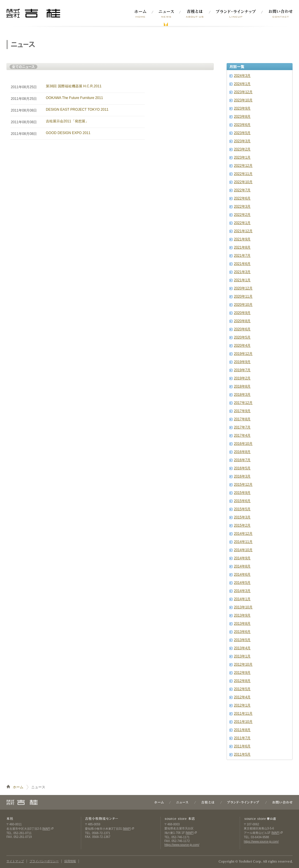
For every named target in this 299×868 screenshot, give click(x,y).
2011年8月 (242, 730)
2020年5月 (242, 337)
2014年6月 (242, 574)
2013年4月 (242, 648)
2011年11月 (243, 714)
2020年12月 (243, 288)
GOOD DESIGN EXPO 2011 (68, 133)
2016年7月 (242, 460)
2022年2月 (242, 215)
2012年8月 (242, 681)
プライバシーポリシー (44, 861)
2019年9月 (242, 362)
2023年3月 (242, 141)
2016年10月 (243, 444)
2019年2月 (242, 378)
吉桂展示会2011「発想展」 (67, 121)
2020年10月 (243, 305)
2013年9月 (242, 615)
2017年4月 (242, 435)
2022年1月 (242, 223)
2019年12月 (243, 354)
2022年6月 (242, 198)
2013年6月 (242, 632)
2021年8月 (242, 247)
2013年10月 (243, 607)
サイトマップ (15, 861)
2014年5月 (242, 583)
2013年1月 (242, 656)
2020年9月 (242, 313)
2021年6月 (242, 264)
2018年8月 (242, 386)
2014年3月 (242, 591)
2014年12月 (243, 534)
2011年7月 (242, 738)
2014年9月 (242, 558)
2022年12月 (243, 166)
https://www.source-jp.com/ (182, 845)
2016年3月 (242, 476)
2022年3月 (242, 206)
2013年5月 (242, 640)
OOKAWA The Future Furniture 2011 (74, 98)
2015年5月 (242, 509)
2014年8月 (242, 566)
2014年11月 (243, 542)
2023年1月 (242, 157)
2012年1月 (242, 705)
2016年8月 (242, 452)
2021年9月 (242, 239)
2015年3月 (242, 517)
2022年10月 (243, 182)
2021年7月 (242, 256)
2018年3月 (242, 395)
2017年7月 (242, 427)
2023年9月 (242, 108)
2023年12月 (243, 92)
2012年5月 (242, 689)
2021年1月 (242, 280)
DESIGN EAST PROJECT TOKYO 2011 (77, 110)
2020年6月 (242, 329)
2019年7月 (242, 370)
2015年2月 (242, 525)
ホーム (18, 787)
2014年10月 (243, 550)
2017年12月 (243, 403)
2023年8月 (242, 117)
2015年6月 (242, 501)
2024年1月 (242, 84)
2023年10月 (243, 100)
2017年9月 (242, 411)
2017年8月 (242, 419)
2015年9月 (242, 493)
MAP (46, 829)
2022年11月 (243, 174)
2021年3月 (242, 272)
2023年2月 (242, 149)
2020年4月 (242, 346)
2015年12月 (243, 485)
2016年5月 (242, 468)
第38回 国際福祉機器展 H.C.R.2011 (74, 86)
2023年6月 (242, 125)
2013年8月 (242, 624)
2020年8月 (242, 321)
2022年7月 (242, 190)
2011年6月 (242, 746)
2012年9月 (242, 673)
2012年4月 (242, 697)
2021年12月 (243, 231)
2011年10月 (243, 722)
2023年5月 (242, 133)
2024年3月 (242, 76)
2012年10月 (243, 664)
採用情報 (70, 861)
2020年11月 (243, 296)
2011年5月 (242, 754)
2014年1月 (242, 599)
